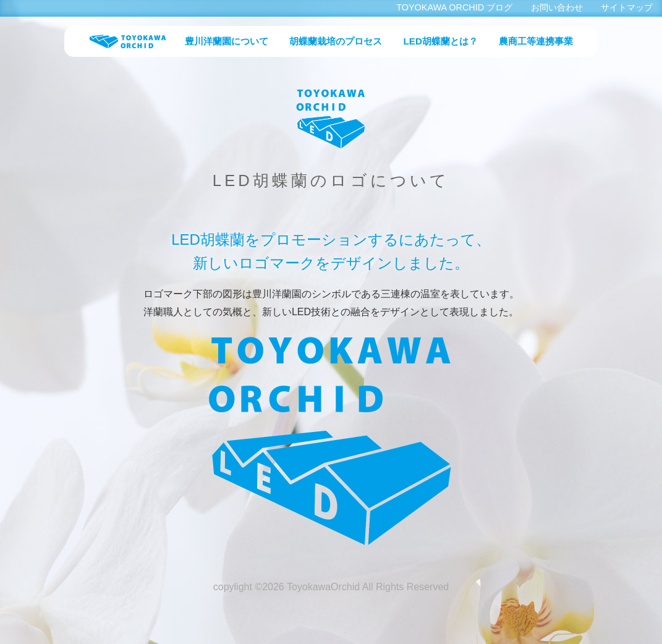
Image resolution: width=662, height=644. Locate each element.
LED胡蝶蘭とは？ (441, 41)
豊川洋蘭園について (227, 41)
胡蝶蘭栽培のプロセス (336, 41)
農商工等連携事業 (536, 41)
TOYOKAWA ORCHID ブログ (454, 7)
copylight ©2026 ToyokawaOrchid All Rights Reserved (331, 587)
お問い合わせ (557, 7)
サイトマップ (627, 7)
